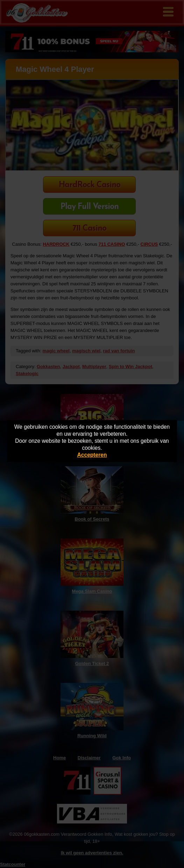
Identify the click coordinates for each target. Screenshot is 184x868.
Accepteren (92, 455)
